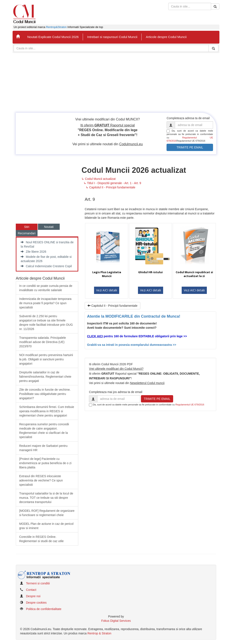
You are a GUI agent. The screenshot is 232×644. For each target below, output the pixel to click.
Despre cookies (36, 603)
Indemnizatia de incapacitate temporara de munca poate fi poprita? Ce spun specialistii (45, 303)
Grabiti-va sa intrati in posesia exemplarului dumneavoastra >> (132, 345)
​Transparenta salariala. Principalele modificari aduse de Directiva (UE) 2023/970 (43, 342)
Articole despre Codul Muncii (166, 37)
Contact (31, 590)
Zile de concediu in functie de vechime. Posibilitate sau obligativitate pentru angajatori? (45, 394)
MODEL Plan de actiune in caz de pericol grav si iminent (46, 526)
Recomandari (27, 233)
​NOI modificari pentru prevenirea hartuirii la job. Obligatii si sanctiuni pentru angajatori (46, 359)
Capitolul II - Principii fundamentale (112, 306)
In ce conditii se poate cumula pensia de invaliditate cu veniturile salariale (46, 288)
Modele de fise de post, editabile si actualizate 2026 (46, 259)
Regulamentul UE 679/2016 (190, 405)
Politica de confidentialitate (44, 609)
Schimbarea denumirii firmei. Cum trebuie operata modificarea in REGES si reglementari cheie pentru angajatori (47, 411)
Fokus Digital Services (116, 621)
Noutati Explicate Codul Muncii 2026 (53, 37)
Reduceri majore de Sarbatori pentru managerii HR (43, 448)
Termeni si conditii (38, 583)
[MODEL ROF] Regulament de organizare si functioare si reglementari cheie (47, 513)
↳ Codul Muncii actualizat (99, 179)
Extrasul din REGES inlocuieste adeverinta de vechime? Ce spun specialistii (41, 480)
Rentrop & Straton (99, 633)
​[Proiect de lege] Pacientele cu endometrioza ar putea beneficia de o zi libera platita (45, 463)
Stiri (27, 227)
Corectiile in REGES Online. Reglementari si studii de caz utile (41, 539)
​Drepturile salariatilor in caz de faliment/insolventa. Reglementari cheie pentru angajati (45, 377)
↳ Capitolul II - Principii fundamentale (110, 187)
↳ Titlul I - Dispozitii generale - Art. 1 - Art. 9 (112, 183)
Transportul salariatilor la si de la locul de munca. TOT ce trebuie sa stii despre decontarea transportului (46, 498)
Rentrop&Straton (56, 27)
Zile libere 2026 (33, 252)
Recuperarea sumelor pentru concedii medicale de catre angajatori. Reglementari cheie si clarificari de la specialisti (44, 431)
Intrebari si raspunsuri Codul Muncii (112, 37)
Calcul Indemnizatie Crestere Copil (46, 266)
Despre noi (33, 596)
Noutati (49, 227)
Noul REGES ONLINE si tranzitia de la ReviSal (47, 244)
